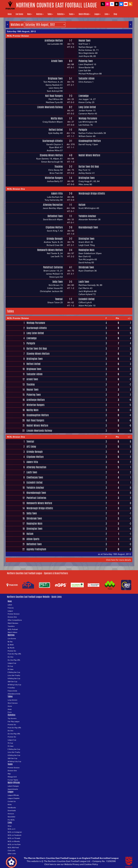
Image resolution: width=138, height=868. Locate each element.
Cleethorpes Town (35, 477)
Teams (72, 14)
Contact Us (12, 801)
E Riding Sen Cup (14, 672)
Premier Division (14, 614)
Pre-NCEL (11, 820)
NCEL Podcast (13, 629)
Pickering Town (86, 61)
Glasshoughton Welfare (90, 141)
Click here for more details (119, 560)
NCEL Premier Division (18, 36)
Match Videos (12, 632)
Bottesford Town (55, 216)
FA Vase (11, 669)
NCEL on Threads (14, 838)
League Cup (12, 663)
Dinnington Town (86, 239)
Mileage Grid (12, 777)
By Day (10, 642)
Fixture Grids (12, 691)
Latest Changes (13, 786)
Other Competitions (15, 620)
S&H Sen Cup (12, 682)
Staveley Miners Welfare (51, 155)
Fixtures (11, 608)
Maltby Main (57, 118)
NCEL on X (11, 829)
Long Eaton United (87, 107)
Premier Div (12, 651)
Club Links (11, 850)
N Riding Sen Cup (14, 678)
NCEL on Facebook (14, 835)
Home (10, 14)
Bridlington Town (87, 178)
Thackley (59, 167)
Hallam (82, 205)
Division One (12, 617)
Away (10, 709)
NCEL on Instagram (15, 832)
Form (10, 712)
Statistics (61, 14)
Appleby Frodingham (36, 549)
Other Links (12, 854)
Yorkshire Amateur (87, 216)
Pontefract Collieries (53, 267)
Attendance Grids (14, 694)
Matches (40, 14)
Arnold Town (57, 61)
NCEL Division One (16, 189)
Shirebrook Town (86, 267)
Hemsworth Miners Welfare (50, 250)
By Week (11, 645)
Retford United (56, 130)
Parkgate (83, 130)
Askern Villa (57, 193)
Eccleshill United (87, 299)
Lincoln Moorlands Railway (50, 107)
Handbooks (12, 808)
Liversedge (84, 96)
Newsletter (12, 817)
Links (107, 14)
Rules (10, 804)
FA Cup (10, 666)
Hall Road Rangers (54, 96)
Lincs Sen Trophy (14, 675)
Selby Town (58, 282)
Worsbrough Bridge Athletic (92, 193)
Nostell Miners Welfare (89, 155)
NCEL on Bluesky (14, 841)
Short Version (13, 703)
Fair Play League (14, 721)
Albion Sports (33, 539)
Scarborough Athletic (53, 141)
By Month (11, 648)
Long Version (12, 700)
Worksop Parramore (88, 118)
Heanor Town (84, 40)
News (30, 14)
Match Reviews (13, 623)
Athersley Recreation (53, 205)
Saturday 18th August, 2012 (21, 31)
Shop (115, 14)
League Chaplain (14, 798)
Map (9, 774)
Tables (50, 14)
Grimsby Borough (55, 239)
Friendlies (11, 688)
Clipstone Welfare (54, 227)
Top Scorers (12, 718)
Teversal (59, 299)
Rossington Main (86, 250)
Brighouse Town (55, 78)
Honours (11, 814)
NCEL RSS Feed (13, 847)
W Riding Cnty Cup (14, 685)
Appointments (13, 789)
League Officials (13, 795)
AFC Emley (31, 447)
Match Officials (84, 14)
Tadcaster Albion (87, 78)
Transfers (11, 626)
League (97, 14)
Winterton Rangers (54, 178)
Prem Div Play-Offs (14, 654)
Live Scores (19, 14)
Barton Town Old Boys (89, 167)
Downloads (12, 810)
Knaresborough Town (88, 227)
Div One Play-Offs (14, 660)
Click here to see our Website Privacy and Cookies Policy (71, 864)
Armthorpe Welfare (54, 40)
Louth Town (84, 282)
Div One (10, 657)
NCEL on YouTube (14, 844)
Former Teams (13, 780)
